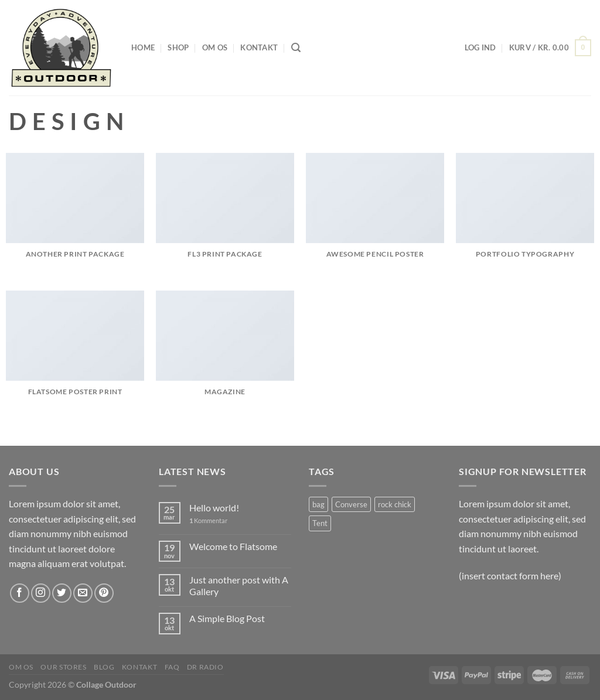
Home (143, 47)
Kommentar (208, 520)
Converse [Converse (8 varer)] (351, 504)
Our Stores (63, 667)
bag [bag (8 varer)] (318, 504)
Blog (104, 667)
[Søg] (296, 48)
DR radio (205, 667)
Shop (178, 47)
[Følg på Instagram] (41, 593)
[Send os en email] (83, 593)
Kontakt (259, 47)
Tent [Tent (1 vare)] (320, 523)
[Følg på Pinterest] (104, 593)
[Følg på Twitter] (62, 593)
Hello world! (214, 508)
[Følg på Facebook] (20, 593)
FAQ (172, 667)
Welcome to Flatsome (233, 546)
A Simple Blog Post (227, 618)
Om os (215, 47)
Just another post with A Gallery (239, 585)
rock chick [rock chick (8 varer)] (395, 504)
